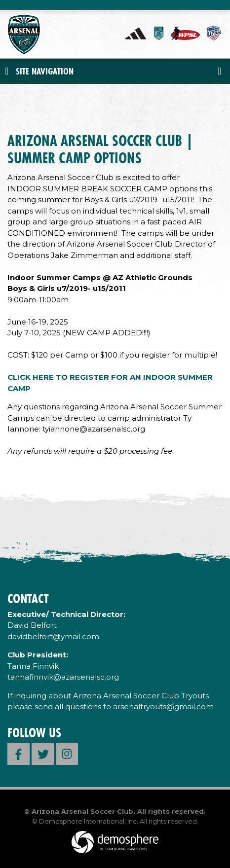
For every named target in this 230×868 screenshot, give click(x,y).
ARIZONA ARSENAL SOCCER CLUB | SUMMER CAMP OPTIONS (100, 149)
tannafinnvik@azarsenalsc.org (63, 677)
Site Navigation (39, 71)
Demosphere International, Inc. (89, 821)
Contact (28, 598)
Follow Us (34, 733)
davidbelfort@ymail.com (53, 636)
